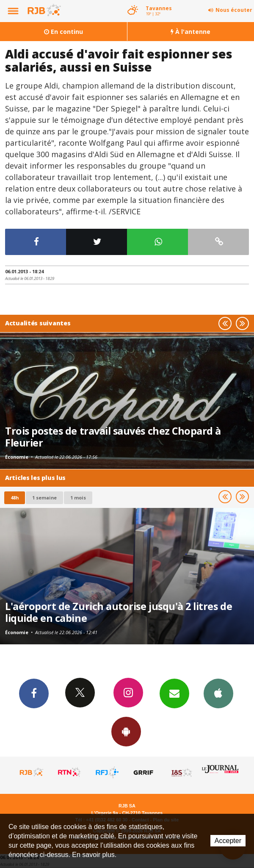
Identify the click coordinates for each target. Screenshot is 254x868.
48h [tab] (15, 498)
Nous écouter (234, 10)
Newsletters (174, 693)
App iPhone (218, 693)
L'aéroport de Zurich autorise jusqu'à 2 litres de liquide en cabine (119, 612)
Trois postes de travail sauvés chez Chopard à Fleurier (113, 437)
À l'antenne (190, 32)
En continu (63, 32)
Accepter (228, 841)
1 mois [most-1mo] (78, 498)
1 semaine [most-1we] (44, 498)
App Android (126, 731)
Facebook (34, 693)
